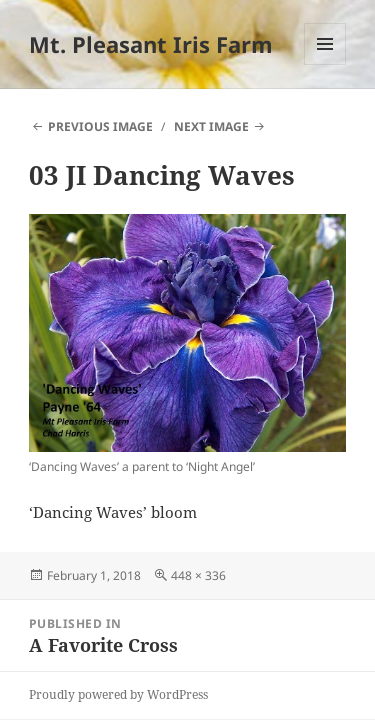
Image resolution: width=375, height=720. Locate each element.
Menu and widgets (325, 64)
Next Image (211, 126)
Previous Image (100, 126)
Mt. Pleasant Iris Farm (151, 44)
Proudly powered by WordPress (118, 694)
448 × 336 (198, 575)
